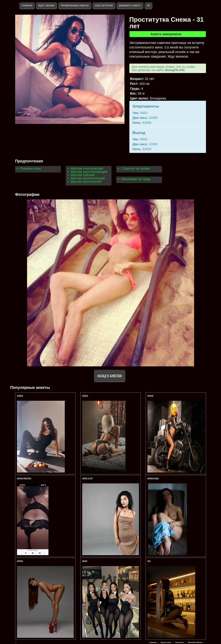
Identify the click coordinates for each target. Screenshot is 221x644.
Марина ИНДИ (153, 478)
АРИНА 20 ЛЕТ (88, 478)
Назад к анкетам (110, 376)
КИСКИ (85, 561)
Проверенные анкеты (75, 6)
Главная (27, 6)
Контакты (180, 642)
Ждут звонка (46, 6)
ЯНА (149, 561)
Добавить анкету (130, 6)
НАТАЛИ (151, 396)
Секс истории (104, 6)
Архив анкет (166, 642)
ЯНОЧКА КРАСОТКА (24, 478)
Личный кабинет (195, 642)
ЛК (148, 6)
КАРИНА (20, 561)
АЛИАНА (20, 396)
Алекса (85, 396)
